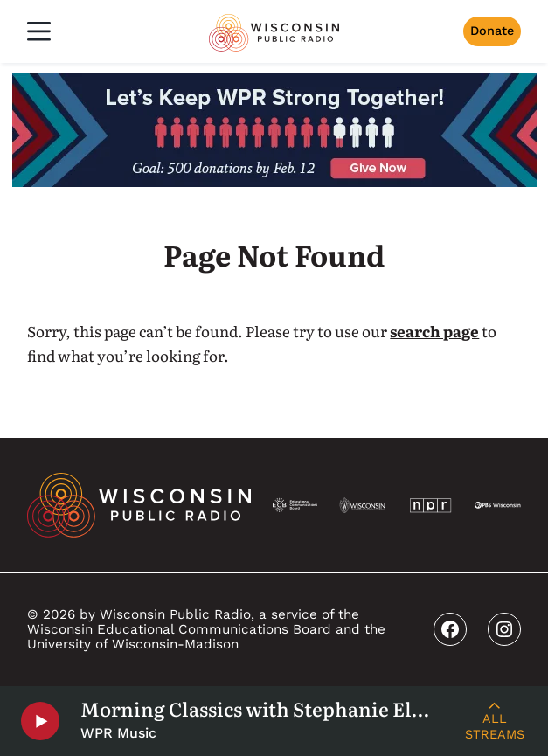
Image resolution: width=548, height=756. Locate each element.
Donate (492, 31)
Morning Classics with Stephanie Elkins (260, 709)
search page (434, 331)
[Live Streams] (494, 721)
